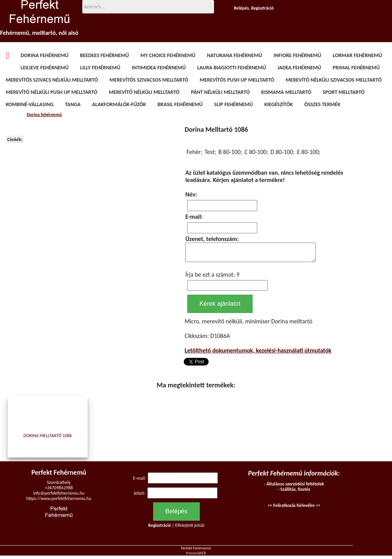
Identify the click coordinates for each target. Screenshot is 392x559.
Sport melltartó (344, 92)
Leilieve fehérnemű (45, 68)
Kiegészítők (278, 104)
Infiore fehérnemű (298, 55)
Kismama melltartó (286, 92)
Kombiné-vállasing (30, 104)
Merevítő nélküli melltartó (144, 92)
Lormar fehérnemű (357, 55)
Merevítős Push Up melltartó (237, 80)
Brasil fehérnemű (180, 104)
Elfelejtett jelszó (190, 529)
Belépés (241, 8)
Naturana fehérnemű (234, 55)
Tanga (73, 104)
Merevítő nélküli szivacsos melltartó (334, 80)
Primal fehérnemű (356, 68)
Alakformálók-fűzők (119, 104)
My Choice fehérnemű (168, 55)
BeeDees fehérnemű (105, 55)
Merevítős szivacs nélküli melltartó (52, 80)
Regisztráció (262, 8)
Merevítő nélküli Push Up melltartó (51, 92)
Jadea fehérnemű (299, 68)
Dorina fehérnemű (45, 55)
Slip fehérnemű (233, 104)
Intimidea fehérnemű (159, 68)
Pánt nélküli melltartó (220, 92)
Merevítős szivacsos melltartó (149, 80)
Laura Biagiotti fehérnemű (232, 68)
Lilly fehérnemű (100, 68)
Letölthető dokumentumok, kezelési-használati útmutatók (258, 354)
